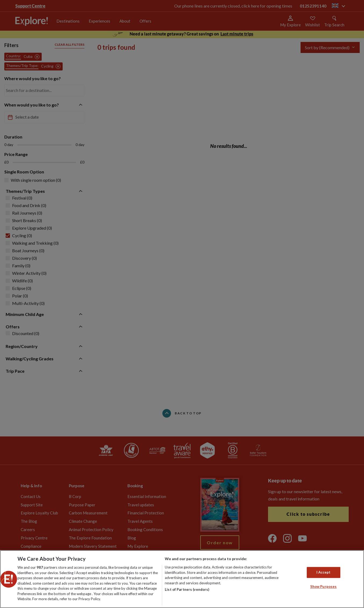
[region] (182, 579)
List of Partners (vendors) (187, 589)
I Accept (324, 572)
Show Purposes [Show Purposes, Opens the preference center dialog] (324, 587)
